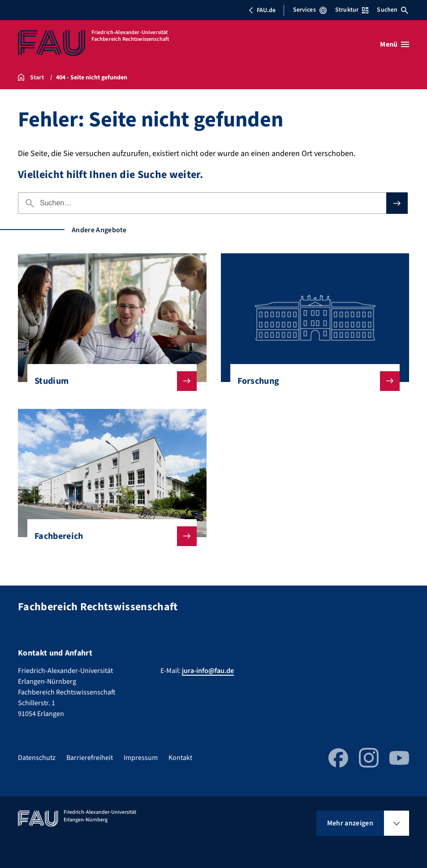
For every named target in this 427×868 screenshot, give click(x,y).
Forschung (311, 381)
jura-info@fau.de (208, 671)
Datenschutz (37, 758)
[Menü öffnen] (395, 44)
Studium (108, 381)
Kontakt (180, 758)
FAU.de (262, 10)
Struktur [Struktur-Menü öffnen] (352, 10)
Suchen (392, 10)
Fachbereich (108, 536)
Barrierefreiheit (90, 758)
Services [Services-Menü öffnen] (310, 10)
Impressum (141, 758)
